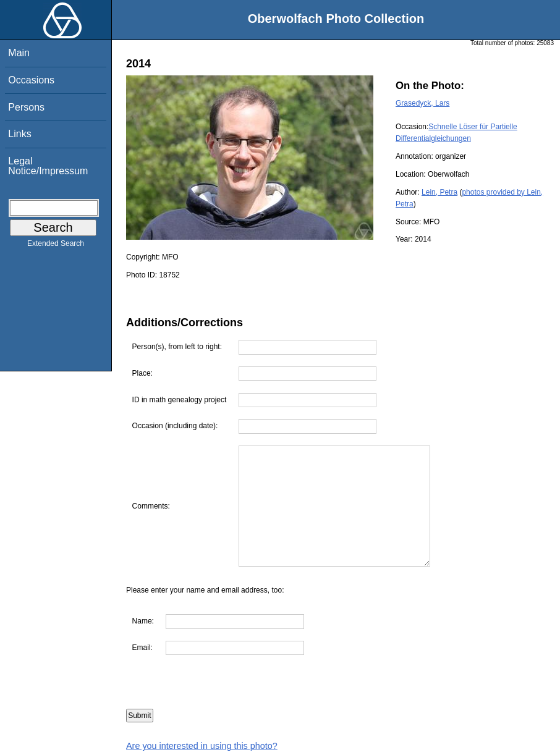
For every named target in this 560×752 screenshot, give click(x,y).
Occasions (31, 80)
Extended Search (56, 246)
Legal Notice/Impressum (48, 166)
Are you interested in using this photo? (202, 746)
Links (19, 134)
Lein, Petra (439, 192)
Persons (26, 107)
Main (19, 53)
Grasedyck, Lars (422, 103)
